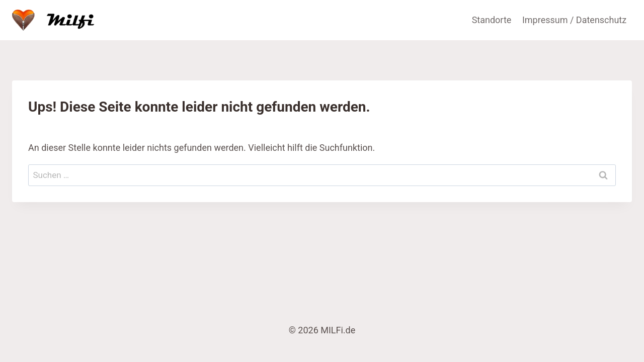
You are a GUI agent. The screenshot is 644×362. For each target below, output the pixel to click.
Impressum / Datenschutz (574, 20)
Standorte (492, 20)
